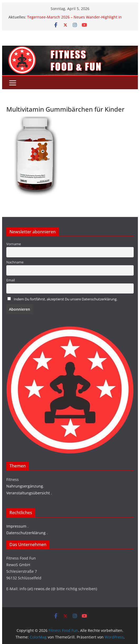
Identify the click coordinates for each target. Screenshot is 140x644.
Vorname (14, 244)
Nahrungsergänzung (25, 486)
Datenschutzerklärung (26, 533)
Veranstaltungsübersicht (28, 493)
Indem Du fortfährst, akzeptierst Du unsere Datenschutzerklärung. (66, 299)
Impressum (16, 526)
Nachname (15, 262)
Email (11, 280)
